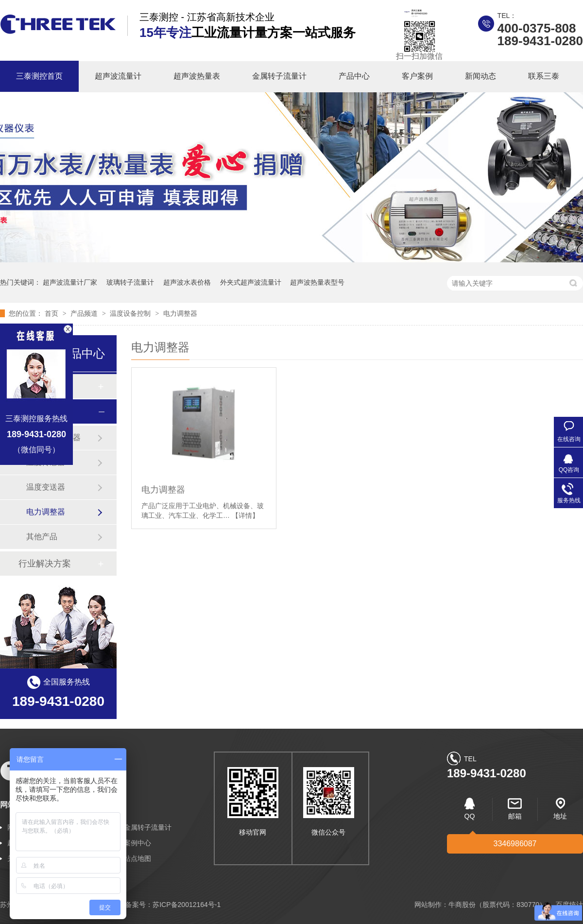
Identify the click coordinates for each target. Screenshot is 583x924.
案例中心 (137, 843)
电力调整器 (180, 313)
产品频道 (85, 313)
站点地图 (137, 858)
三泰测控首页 (39, 76)
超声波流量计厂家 (70, 282)
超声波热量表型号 (317, 282)
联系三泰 (544, 76)
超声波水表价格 (187, 282)
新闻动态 (480, 76)
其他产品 (42, 537)
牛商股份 (462, 905)
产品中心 (354, 76)
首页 (52, 313)
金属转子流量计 (279, 76)
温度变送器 (46, 487)
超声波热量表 (197, 76)
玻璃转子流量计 (130, 282)
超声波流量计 (118, 76)
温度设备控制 (131, 313)
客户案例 (417, 76)
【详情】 (245, 515)
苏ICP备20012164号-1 (187, 905)
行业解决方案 (45, 564)
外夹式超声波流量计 (251, 282)
